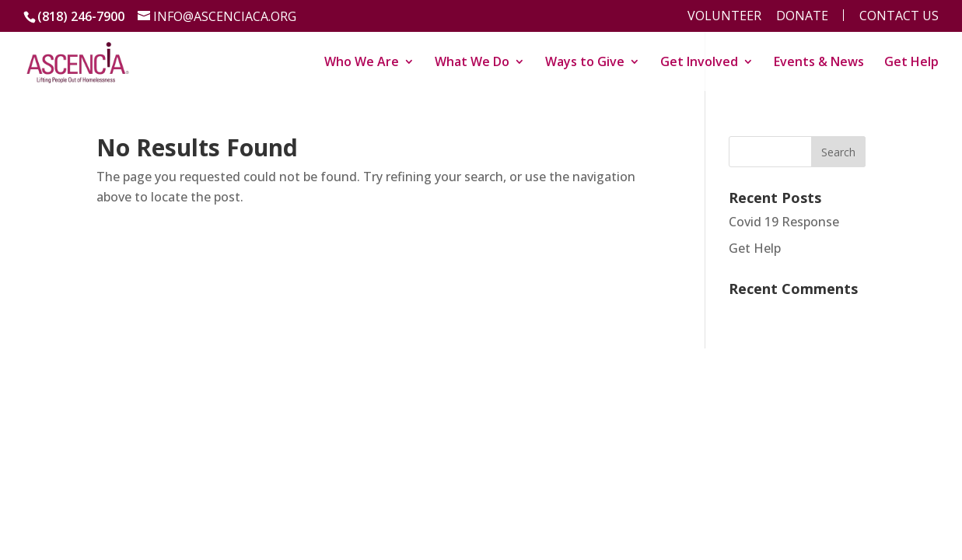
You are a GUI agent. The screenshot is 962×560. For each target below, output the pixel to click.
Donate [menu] (802, 17)
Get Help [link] (911, 63)
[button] (838, 152)
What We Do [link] (472, 63)
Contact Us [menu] (899, 17)
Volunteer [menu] (724, 17)
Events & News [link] (819, 63)
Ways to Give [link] (585, 63)
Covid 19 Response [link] (784, 222)
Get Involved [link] (699, 63)
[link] (78, 60)
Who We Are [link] (362, 63)
